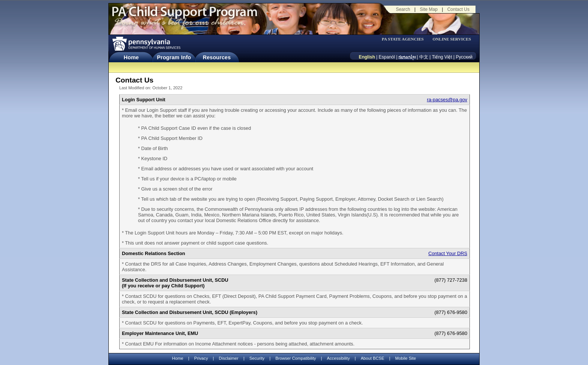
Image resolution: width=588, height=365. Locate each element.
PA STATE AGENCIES (403, 39)
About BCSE (373, 358)
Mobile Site (406, 358)
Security (257, 358)
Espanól (387, 57)
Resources (217, 57)
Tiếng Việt (442, 57)
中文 (424, 57)
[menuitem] (405, 39)
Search (403, 9)
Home (131, 57)
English (367, 57)
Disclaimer (229, 358)
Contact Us (458, 9)
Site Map (428, 9)
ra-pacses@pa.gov (447, 100)
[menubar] (405, 39)
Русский (464, 57)
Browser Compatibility (296, 358)
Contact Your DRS (448, 253)
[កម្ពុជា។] (407, 57)
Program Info (174, 57)
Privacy (201, 358)
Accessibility (338, 358)
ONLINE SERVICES (452, 39)
